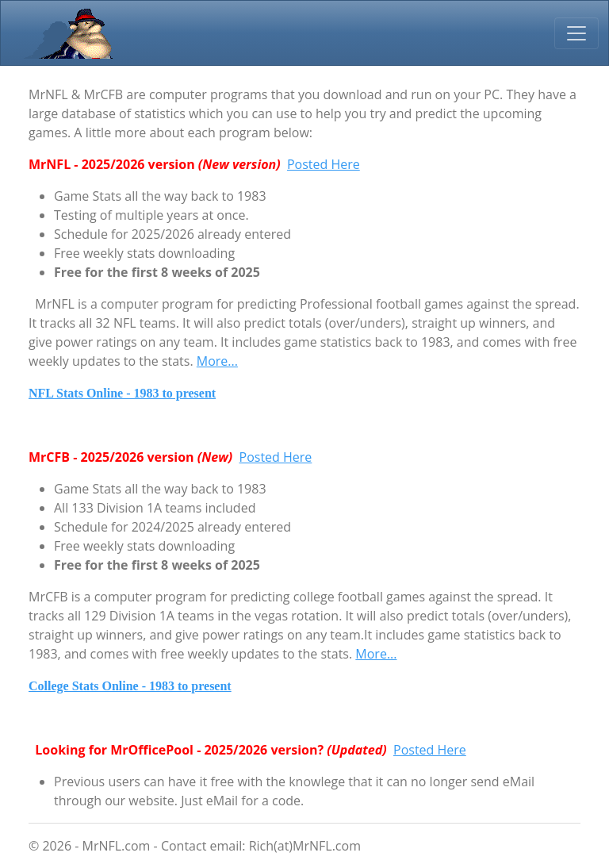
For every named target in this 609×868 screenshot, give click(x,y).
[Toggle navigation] (576, 33)
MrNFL (67, 33)
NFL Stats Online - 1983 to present (122, 393)
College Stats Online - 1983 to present (130, 686)
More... (217, 361)
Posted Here (324, 164)
